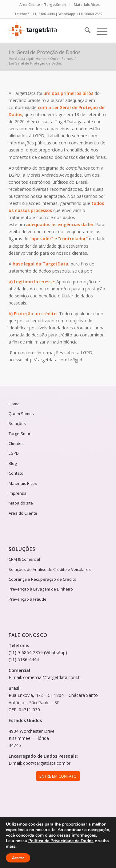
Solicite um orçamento (110, 347)
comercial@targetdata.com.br (53, 677)
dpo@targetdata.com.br (47, 763)
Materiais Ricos (87, 4)
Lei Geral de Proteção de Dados (45, 52)
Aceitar (18, 858)
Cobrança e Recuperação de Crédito (42, 579)
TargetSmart (20, 434)
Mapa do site (21, 503)
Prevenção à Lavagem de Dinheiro (41, 589)
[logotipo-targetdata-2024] (48, 31)
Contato (16, 473)
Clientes (16, 443)
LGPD (14, 453)
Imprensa (18, 493)
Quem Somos (21, 414)
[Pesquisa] (84, 31)
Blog (13, 463)
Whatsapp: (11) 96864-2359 (80, 14)
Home (14, 404)
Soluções (17, 423)
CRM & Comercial (24, 559)
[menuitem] (43, 5)
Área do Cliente (23, 513)
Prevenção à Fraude (28, 599)
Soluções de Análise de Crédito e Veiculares (50, 569)
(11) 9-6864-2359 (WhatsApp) (38, 652)
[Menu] (99, 31)
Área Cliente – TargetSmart (43, 4)
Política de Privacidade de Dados (61, 841)
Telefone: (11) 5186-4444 (34, 14)
